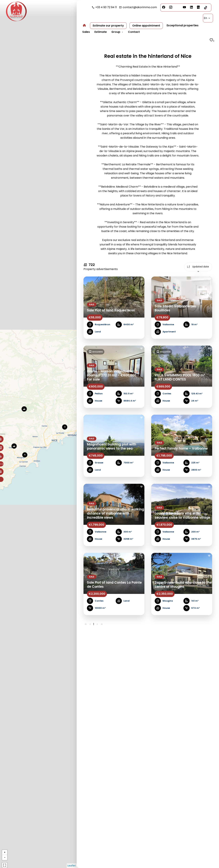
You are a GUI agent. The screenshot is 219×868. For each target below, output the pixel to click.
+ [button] (5, 852)
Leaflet (72, 866)
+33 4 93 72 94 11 (106, 7)
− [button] (5, 857)
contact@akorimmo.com (140, 7)
